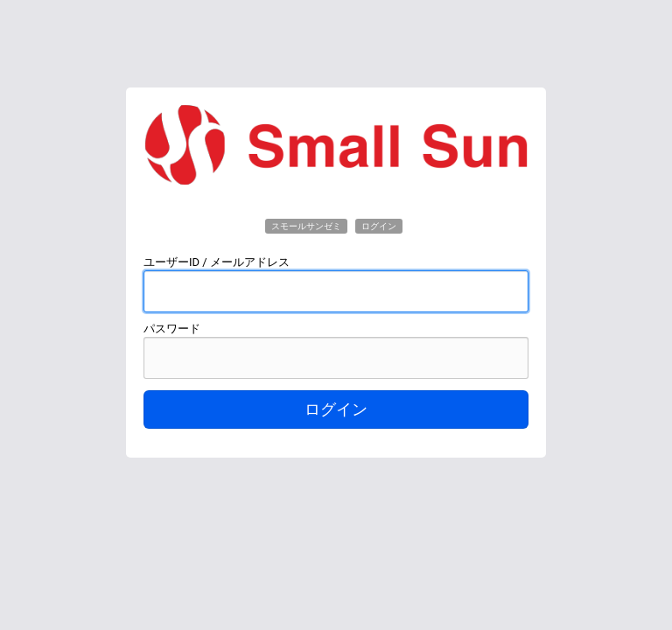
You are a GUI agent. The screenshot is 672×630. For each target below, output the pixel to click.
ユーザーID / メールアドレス (217, 262)
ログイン (336, 409)
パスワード (172, 329)
